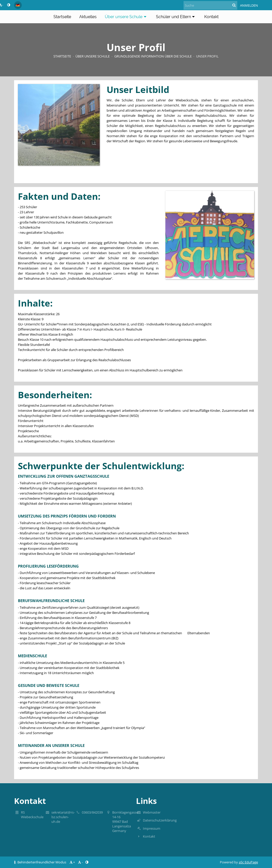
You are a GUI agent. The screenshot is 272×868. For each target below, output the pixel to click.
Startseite (62, 56)
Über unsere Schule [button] (126, 17)
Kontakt (149, 836)
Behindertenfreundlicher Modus (41, 862)
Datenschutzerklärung (160, 820)
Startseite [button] (62, 17)
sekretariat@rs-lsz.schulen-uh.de (63, 817)
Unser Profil (207, 56)
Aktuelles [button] (88, 17)
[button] (18, 5)
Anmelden (249, 5)
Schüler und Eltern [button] (176, 17)
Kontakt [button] (211, 17)
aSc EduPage (248, 862)
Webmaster (152, 812)
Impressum (152, 828)
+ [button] (72, 862)
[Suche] (210, 5)
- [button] (80, 862)
